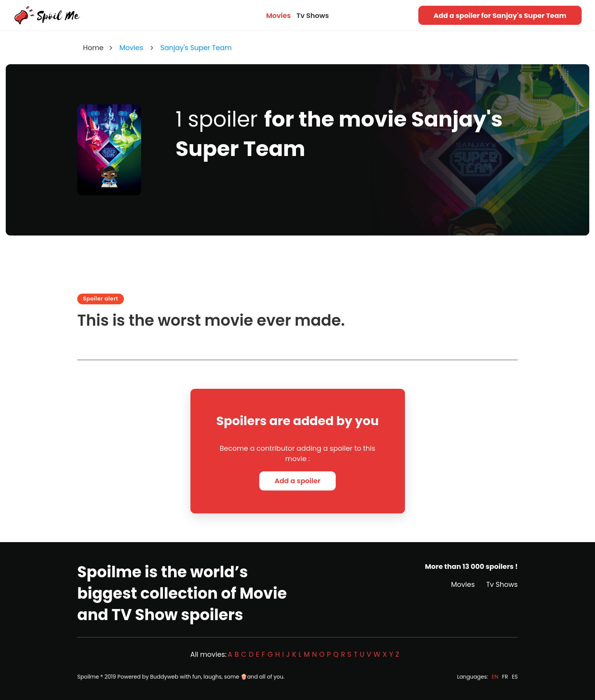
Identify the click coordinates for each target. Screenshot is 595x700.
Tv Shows (313, 15)
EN (495, 677)
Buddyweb (164, 677)
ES (515, 677)
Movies (278, 15)
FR (505, 677)
